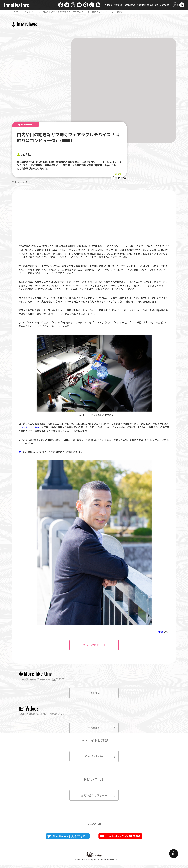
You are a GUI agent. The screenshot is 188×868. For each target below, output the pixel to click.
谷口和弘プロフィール (94, 647)
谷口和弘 (27, 154)
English (175, 5)
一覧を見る (94, 695)
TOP (16, 12)
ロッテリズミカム (30, 427)
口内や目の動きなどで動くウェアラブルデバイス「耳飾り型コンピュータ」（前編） (83, 12)
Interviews (129, 5)
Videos (108, 5)
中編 (161, 632)
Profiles (118, 5)
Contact (164, 5)
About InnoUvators (148, 5)
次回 (21, 452)
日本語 (182, 5)
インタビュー (31, 12)
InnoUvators (16, 5)
